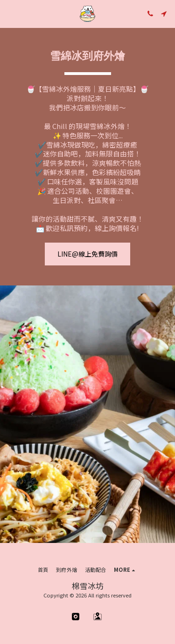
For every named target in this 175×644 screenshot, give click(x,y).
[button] (10, 13)
